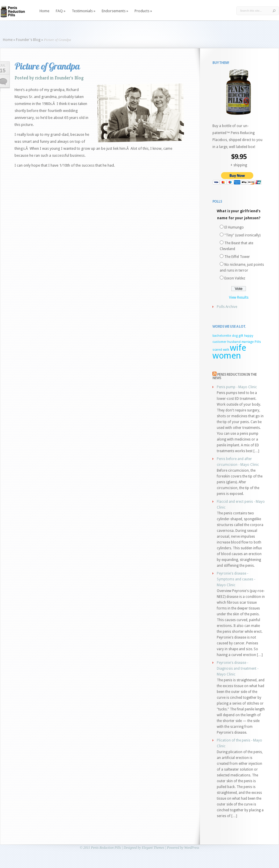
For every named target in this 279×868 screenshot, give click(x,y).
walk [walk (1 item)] (226, 350)
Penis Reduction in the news (235, 376)
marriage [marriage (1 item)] (248, 342)
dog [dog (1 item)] (235, 336)
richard (42, 78)
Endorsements (115, 11)
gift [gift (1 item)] (241, 336)
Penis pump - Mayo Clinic (237, 387)
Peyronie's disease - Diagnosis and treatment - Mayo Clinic (238, 669)
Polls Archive (227, 307)
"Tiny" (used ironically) (242, 235)
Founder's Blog (28, 40)
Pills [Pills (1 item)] (258, 342)
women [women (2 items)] (227, 356)
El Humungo (234, 227)
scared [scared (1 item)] (217, 350)
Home (44, 11)
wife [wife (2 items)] (238, 348)
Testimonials (84, 11)
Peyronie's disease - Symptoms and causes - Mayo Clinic (236, 579)
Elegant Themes (153, 848)
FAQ (61, 11)
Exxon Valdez (235, 278)
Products (143, 11)
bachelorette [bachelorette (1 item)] (222, 336)
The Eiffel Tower (237, 257)
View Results (239, 297)
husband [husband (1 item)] (234, 342)
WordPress (192, 848)
